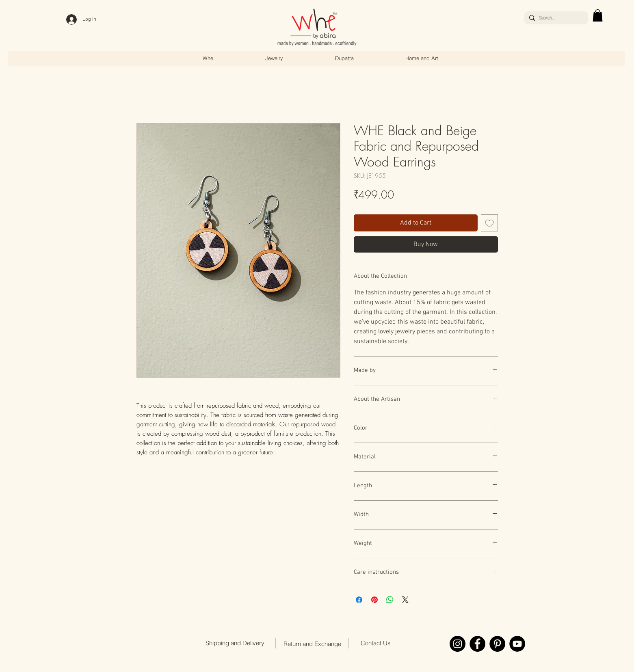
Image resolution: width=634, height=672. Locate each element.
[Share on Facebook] (359, 600)
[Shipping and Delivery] (235, 643)
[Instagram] (458, 644)
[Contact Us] (376, 643)
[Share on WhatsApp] (390, 600)
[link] (598, 15)
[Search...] (555, 18)
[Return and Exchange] (312, 644)
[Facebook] (477, 644)
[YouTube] (517, 644)
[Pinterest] (497, 644)
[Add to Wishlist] (489, 223)
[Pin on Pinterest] (374, 600)
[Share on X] (405, 600)
